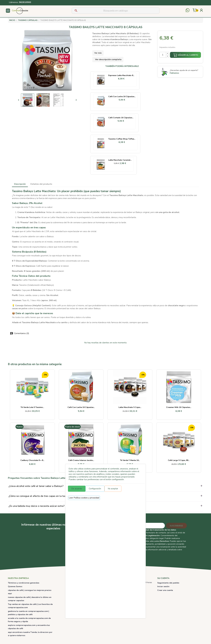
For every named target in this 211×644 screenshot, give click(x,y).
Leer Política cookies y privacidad (84, 498)
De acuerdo (77, 489)
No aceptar (113, 489)
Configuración (95, 489)
